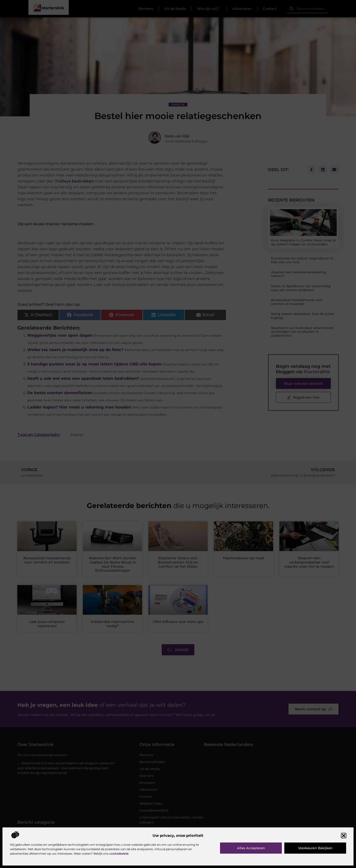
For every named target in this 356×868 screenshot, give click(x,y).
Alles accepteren (251, 848)
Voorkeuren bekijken (315, 848)
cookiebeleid (119, 854)
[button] (344, 836)
